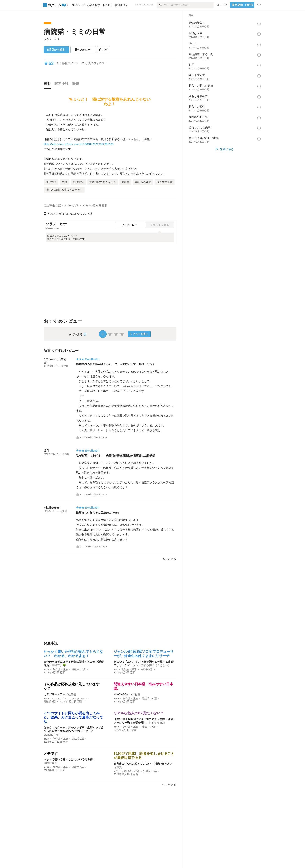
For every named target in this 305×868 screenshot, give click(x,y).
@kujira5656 (52, 508)
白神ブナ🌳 (59, 665)
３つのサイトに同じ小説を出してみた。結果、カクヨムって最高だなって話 (73, 717)
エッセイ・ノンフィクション (71, 698)
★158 (47, 698)
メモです (51, 754)
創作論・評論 (60, 669)
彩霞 (137, 694)
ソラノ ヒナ (52, 39)
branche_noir (52, 735)
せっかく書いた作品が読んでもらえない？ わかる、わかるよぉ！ (73, 654)
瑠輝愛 (118, 767)
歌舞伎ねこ (50, 763)
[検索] (160, 5)
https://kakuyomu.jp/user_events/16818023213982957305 (79, 144)
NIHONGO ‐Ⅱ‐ (123, 694)
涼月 (46, 451)
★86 (46, 767)
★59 (46, 669)
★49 (116, 698)
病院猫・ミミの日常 (74, 32)
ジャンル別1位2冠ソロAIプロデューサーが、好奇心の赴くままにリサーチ (144, 654)
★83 (46, 739)
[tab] (48, 85)
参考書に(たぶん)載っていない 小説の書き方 (142, 764)
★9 (116, 669)
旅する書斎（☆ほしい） (156, 665)
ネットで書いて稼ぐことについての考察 (68, 759)
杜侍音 (72, 694)
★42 (116, 727)
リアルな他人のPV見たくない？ (139, 713)
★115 (117, 771)
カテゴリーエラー (54, 694)
